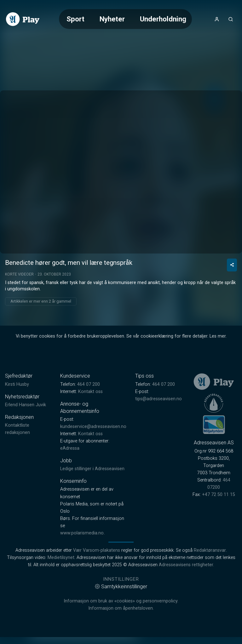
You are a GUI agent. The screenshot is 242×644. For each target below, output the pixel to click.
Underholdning (163, 19)
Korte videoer (19, 328)
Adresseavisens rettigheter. (186, 619)
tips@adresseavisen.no (158, 453)
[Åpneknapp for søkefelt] (231, 19)
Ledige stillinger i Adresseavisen (92, 523)
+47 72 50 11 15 (219, 549)
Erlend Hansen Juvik (26, 459)
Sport (75, 19)
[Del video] (232, 319)
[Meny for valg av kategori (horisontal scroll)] (125, 19)
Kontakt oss (90, 446)
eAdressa (70, 502)
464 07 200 (89, 439)
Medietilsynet (61, 612)
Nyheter (112, 19)
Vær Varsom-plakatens (97, 604)
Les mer (218, 390)
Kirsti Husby (17, 439)
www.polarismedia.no (82, 587)
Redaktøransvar (210, 604)
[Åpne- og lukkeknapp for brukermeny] (217, 19)
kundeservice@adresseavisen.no (93, 481)
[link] (23, 19)
